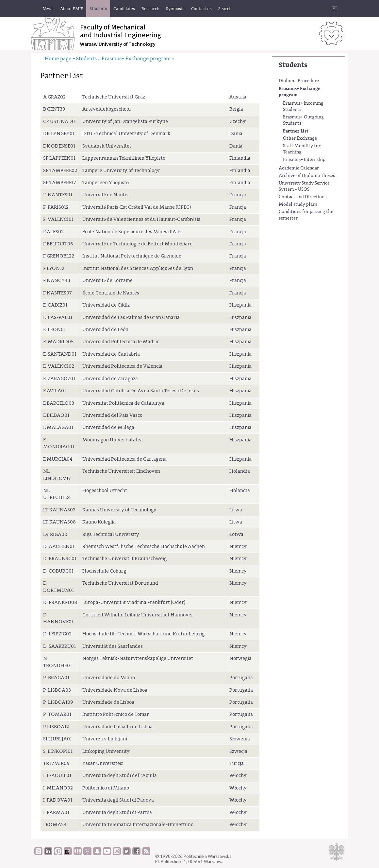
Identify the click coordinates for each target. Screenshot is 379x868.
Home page (58, 59)
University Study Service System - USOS (304, 186)
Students (293, 65)
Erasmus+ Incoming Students (303, 107)
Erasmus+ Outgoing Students (303, 120)
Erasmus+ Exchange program (299, 92)
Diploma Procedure (299, 81)
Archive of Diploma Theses (307, 176)
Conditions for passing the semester (306, 215)
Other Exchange (300, 138)
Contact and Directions (303, 197)
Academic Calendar (299, 168)
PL (335, 9)
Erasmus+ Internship (304, 160)
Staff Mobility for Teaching (302, 149)
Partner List (296, 131)
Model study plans (298, 204)
